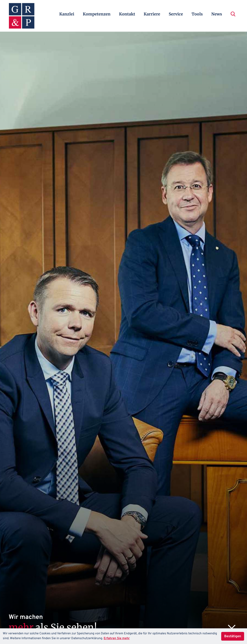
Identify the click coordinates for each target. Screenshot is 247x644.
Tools (197, 14)
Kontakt (127, 14)
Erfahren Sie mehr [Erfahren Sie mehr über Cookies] (117, 639)
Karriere (152, 14)
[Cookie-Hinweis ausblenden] (233, 636)
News (217, 14)
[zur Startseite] (22, 16)
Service (176, 14)
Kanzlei (67, 14)
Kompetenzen (97, 14)
